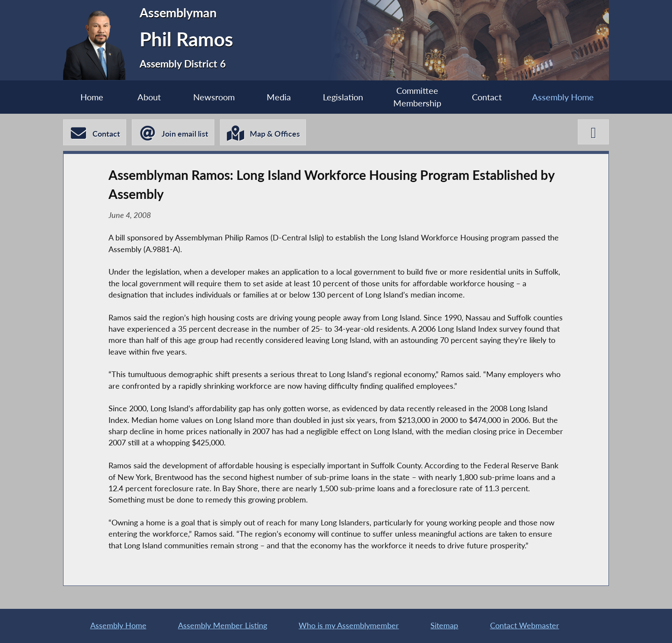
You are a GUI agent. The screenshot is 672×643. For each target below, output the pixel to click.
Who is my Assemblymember (349, 625)
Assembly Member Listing (223, 625)
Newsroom (214, 97)
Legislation (343, 97)
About (149, 97)
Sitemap (444, 625)
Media (279, 97)
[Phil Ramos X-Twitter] (593, 132)
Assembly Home (563, 97)
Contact (487, 97)
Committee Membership (417, 97)
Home (92, 97)
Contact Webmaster (525, 625)
